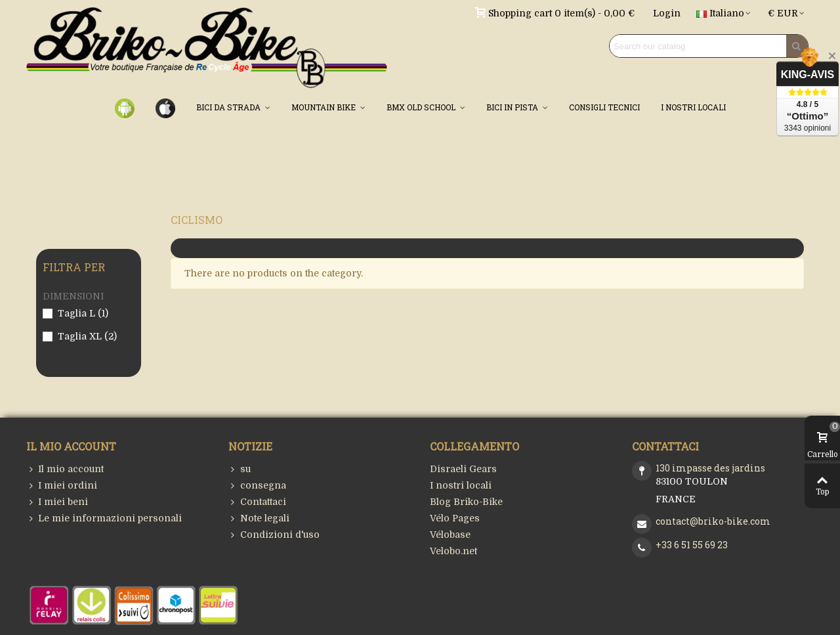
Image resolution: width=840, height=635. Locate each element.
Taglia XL (87, 336)
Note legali (259, 518)
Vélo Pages (455, 518)
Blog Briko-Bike (466, 502)
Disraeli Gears (463, 469)
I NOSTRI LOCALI (693, 107)
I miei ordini (62, 486)
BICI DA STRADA (229, 107)
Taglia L (83, 313)
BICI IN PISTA (513, 107)
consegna (257, 486)
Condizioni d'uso (274, 535)
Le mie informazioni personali (104, 518)
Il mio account (65, 469)
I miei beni (57, 502)
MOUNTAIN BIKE (325, 107)
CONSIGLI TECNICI (604, 107)
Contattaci (257, 502)
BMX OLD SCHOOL (422, 107)
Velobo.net (453, 551)
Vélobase (450, 535)
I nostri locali (461, 485)
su (240, 469)
